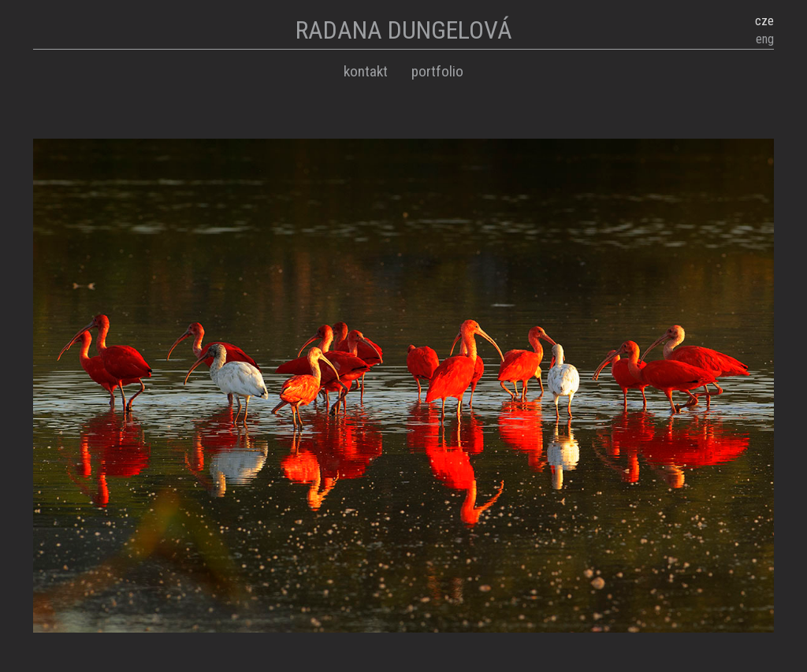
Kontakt (366, 71)
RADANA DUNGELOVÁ (404, 30)
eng (765, 39)
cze (764, 21)
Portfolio (437, 71)
